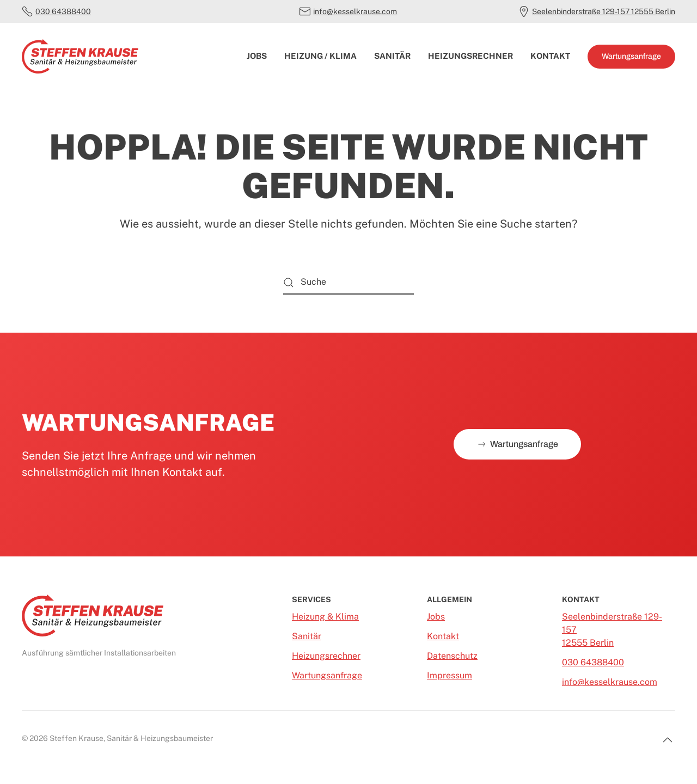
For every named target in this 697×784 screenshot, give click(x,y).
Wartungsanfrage (631, 56)
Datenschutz (452, 656)
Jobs (257, 56)
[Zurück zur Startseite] (80, 57)
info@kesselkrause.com (348, 11)
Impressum (450, 675)
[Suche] (348, 282)
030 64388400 (56, 11)
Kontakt (550, 56)
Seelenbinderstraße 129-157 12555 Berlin (597, 11)
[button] (668, 740)
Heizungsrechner (470, 56)
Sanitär (392, 56)
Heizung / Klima (320, 56)
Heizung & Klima (325, 617)
